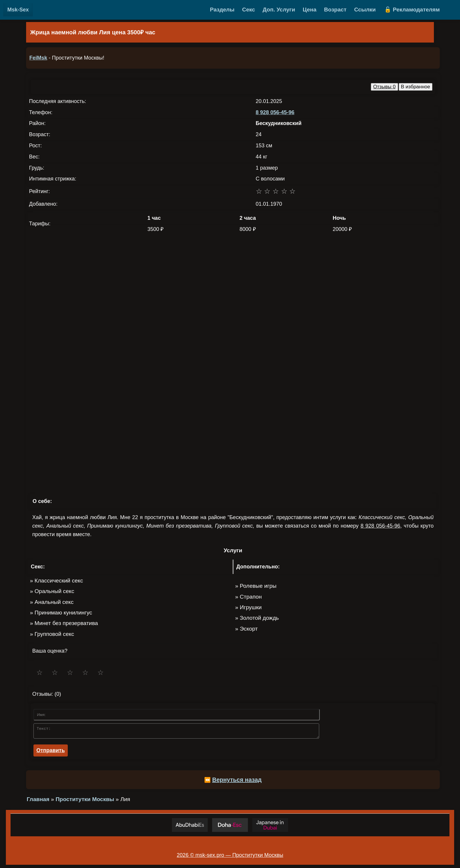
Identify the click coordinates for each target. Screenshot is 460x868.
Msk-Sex (18, 10)
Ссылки (365, 10)
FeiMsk (38, 58)
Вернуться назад (237, 781)
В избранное (416, 87)
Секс (248, 10)
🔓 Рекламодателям (412, 10)
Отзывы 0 (384, 87)
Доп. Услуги (279, 10)
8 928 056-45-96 (275, 112)
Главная (38, 801)
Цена (310, 10)
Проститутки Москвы (85, 801)
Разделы (222, 10)
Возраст (335, 10)
